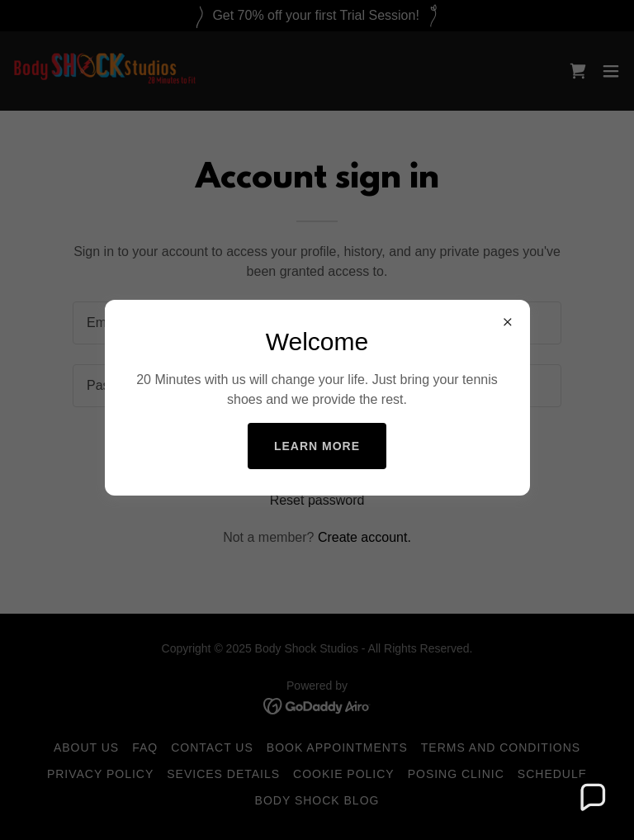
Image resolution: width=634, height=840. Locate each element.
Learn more (317, 446)
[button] (592, 798)
